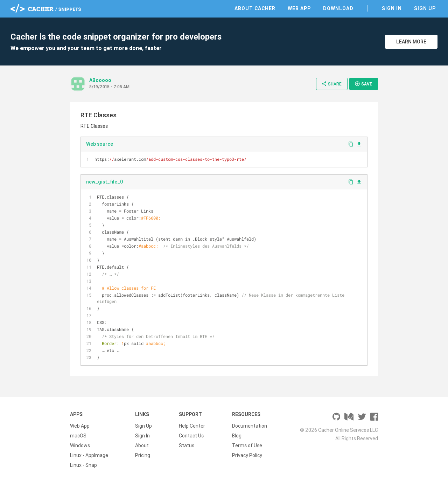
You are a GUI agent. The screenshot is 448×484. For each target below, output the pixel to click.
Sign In (392, 8)
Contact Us (191, 436)
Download (338, 8)
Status (187, 445)
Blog (237, 436)
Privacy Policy (247, 455)
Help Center (192, 426)
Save (363, 84)
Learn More (411, 42)
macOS (78, 436)
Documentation (250, 426)
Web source (100, 144)
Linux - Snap (83, 465)
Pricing (143, 455)
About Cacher (255, 8)
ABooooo (100, 80)
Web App (299, 8)
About (142, 445)
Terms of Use (247, 445)
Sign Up (425, 8)
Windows (80, 445)
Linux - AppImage (89, 455)
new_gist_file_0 (104, 182)
